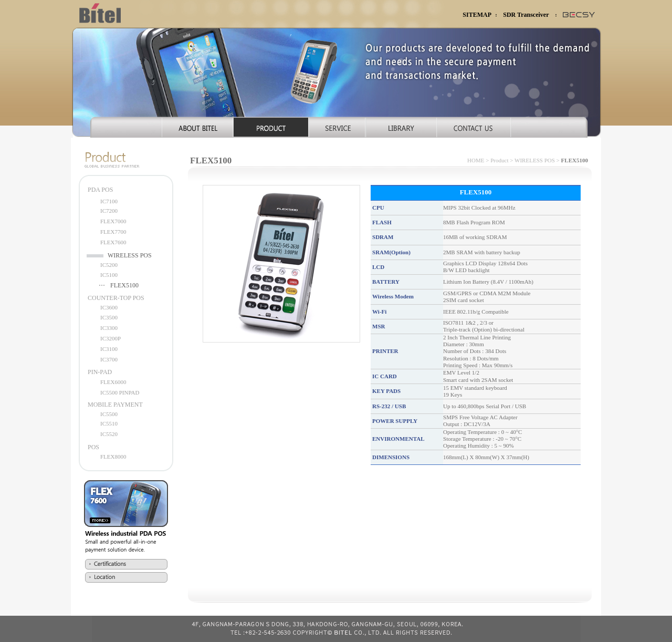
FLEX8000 (113, 457)
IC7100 (109, 201)
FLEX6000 (113, 382)
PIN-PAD (100, 372)
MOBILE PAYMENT (115, 405)
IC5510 (109, 423)
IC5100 (109, 275)
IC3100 (109, 349)
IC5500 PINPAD (120, 392)
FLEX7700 (113, 232)
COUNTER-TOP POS (116, 298)
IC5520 (109, 434)
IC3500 (109, 317)
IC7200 (109, 211)
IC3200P (111, 338)
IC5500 (109, 414)
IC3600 (109, 307)
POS (93, 447)
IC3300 (109, 328)
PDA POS (100, 190)
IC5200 (109, 265)
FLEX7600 (113, 242)
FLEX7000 (113, 221)
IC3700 (109, 359)
